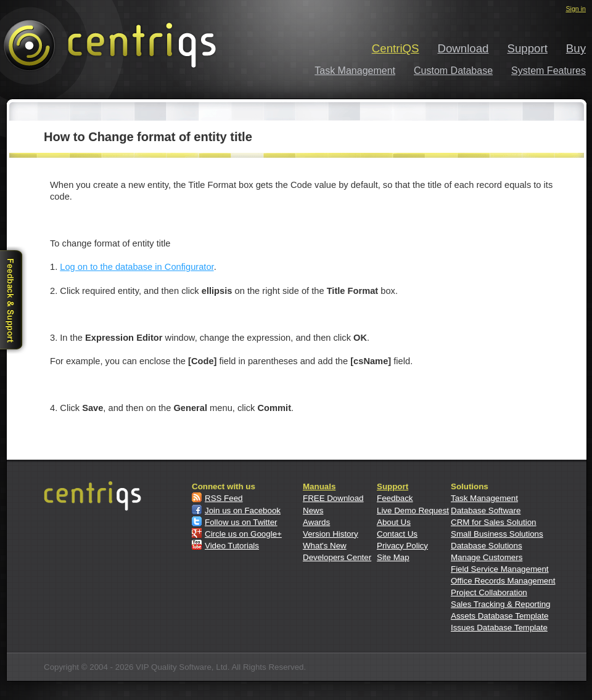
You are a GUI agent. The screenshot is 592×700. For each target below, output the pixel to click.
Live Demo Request (413, 511)
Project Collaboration (489, 592)
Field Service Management (500, 569)
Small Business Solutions (497, 534)
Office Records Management (503, 581)
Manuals (319, 486)
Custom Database (453, 71)
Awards (316, 522)
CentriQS (396, 48)
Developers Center (337, 557)
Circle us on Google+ (243, 534)
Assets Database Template (499, 616)
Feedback (395, 498)
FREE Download (333, 498)
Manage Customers (487, 557)
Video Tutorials (232, 546)
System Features (549, 71)
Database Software (486, 511)
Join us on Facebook (243, 511)
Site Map (393, 557)
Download (463, 48)
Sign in (576, 9)
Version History (331, 534)
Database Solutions (487, 546)
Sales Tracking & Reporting (501, 604)
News (313, 511)
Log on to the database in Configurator (137, 267)
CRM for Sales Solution (494, 522)
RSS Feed (224, 498)
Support (528, 48)
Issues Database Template (499, 628)
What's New (325, 546)
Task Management (355, 71)
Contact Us (397, 534)
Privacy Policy (402, 546)
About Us (394, 522)
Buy (576, 48)
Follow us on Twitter (241, 522)
